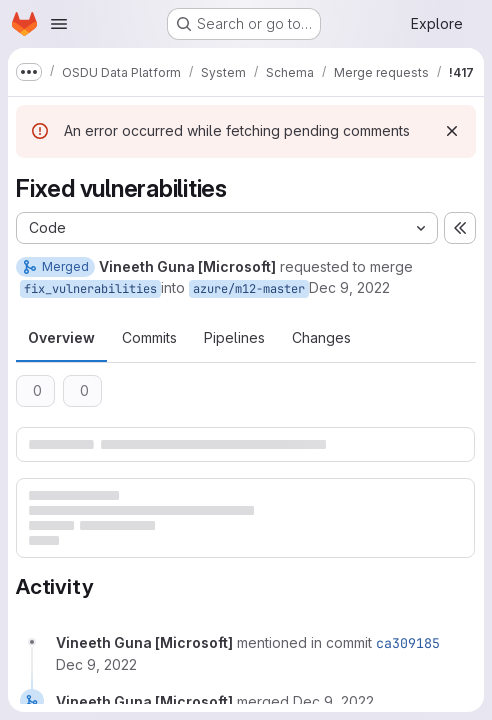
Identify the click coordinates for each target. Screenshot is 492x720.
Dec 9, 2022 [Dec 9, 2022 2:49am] (349, 287)
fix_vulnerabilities (90, 289)
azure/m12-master (249, 289)
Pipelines (234, 337)
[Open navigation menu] (59, 24)
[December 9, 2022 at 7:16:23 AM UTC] (96, 664)
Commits (149, 337)
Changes (321, 337)
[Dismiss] (452, 131)
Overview (61, 337)
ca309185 (408, 643)
